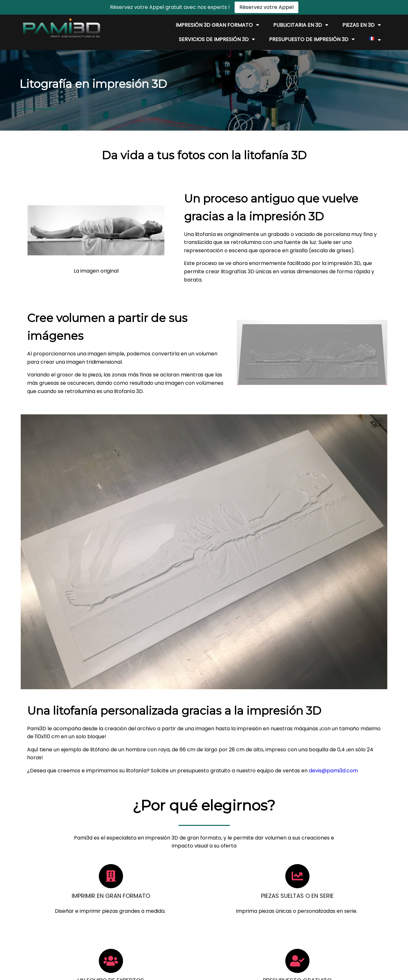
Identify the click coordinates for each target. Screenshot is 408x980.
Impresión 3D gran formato (217, 25)
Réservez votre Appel (266, 7)
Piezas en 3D (362, 25)
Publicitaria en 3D (301, 25)
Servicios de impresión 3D (217, 39)
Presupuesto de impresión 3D (312, 39)
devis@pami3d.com (238, 540)
